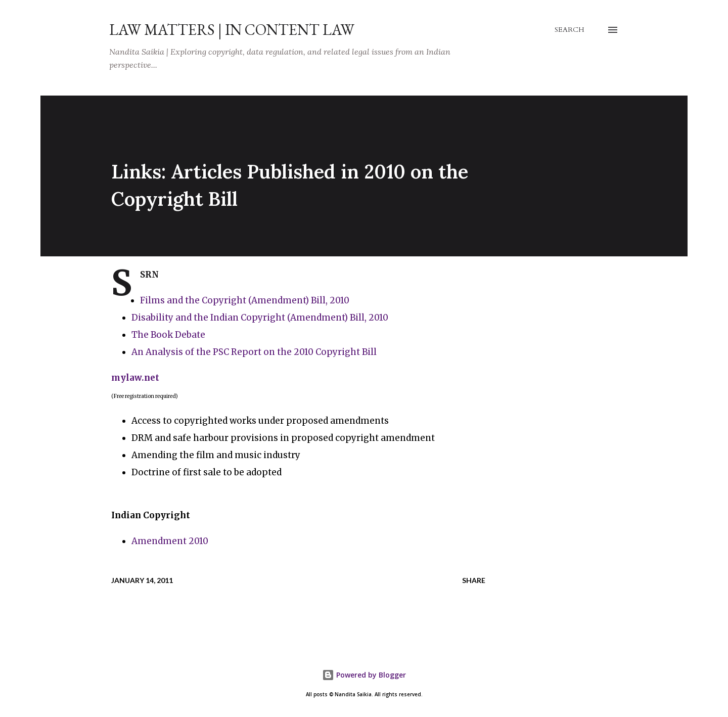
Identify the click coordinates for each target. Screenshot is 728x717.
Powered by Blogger (364, 675)
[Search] (570, 30)
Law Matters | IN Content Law (232, 30)
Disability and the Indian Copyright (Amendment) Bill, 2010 (260, 318)
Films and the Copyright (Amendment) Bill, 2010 (245, 300)
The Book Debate (168, 335)
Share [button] (474, 580)
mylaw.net (135, 378)
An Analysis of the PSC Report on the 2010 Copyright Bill (254, 352)
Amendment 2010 (170, 541)
